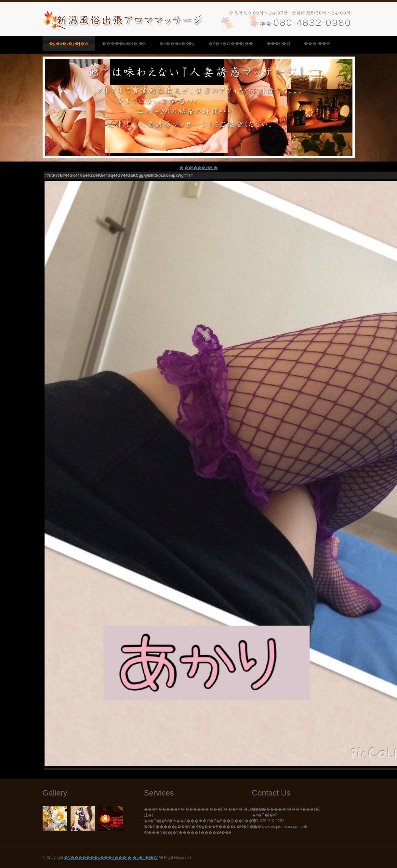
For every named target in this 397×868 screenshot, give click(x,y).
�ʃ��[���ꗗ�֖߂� (198, 168)
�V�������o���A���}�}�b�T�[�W (111, 858)
